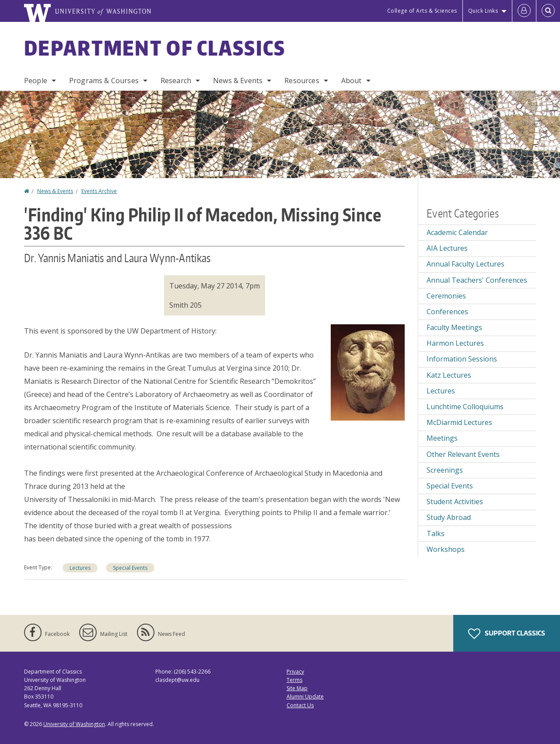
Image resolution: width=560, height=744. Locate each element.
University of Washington (74, 724)
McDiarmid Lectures (459, 422)
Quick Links (483, 11)
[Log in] (524, 11)
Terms (294, 680)
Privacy (295, 672)
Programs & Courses (104, 81)
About (352, 81)
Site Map (297, 688)
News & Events (238, 81)
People (36, 81)
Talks (436, 533)
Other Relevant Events (463, 454)
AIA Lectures (447, 248)
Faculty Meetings (454, 327)
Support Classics (507, 634)
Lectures (80, 568)
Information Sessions (462, 359)
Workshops (446, 549)
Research (176, 81)
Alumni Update (305, 697)
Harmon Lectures (455, 343)
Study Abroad (449, 517)
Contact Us (300, 705)
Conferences (447, 312)
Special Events (130, 568)
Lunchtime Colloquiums (465, 407)
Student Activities (455, 502)
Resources (302, 81)
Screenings (445, 470)
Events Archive (99, 191)
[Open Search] (548, 11)
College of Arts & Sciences (422, 11)
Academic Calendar (457, 232)
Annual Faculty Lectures (465, 264)
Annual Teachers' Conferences (477, 280)
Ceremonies (446, 296)
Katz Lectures (449, 375)
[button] (368, 372)
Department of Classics (155, 48)
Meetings (442, 438)
